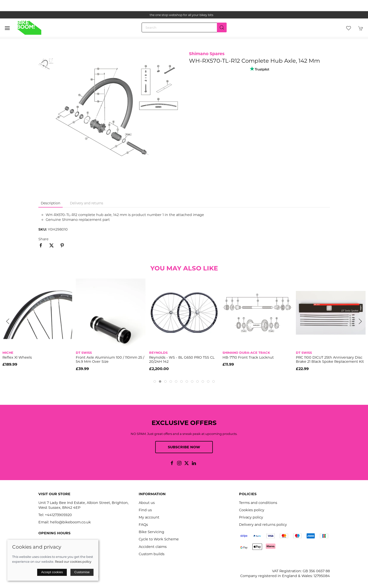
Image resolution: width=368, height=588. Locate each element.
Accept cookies (52, 572)
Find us (145, 510)
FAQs (143, 525)
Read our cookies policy (73, 562)
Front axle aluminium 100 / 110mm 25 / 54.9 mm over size (110, 359)
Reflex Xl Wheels (17, 357)
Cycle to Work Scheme (159, 539)
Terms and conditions (258, 503)
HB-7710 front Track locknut (248, 357)
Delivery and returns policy (263, 525)
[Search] (184, 27)
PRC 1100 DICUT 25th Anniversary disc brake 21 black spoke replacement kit (330, 359)
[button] (7, 28)
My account (149, 517)
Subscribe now (184, 447)
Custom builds (152, 554)
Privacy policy (251, 517)
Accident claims (153, 547)
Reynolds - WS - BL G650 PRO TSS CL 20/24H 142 (182, 359)
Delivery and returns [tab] (87, 203)
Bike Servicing (151, 532)
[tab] (155, 381)
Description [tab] (51, 203)
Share (43, 239)
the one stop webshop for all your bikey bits (184, 15)
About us (147, 503)
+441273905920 (58, 515)
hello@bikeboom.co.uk (70, 522)
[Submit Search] (222, 27)
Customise (82, 572)
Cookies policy (252, 510)
